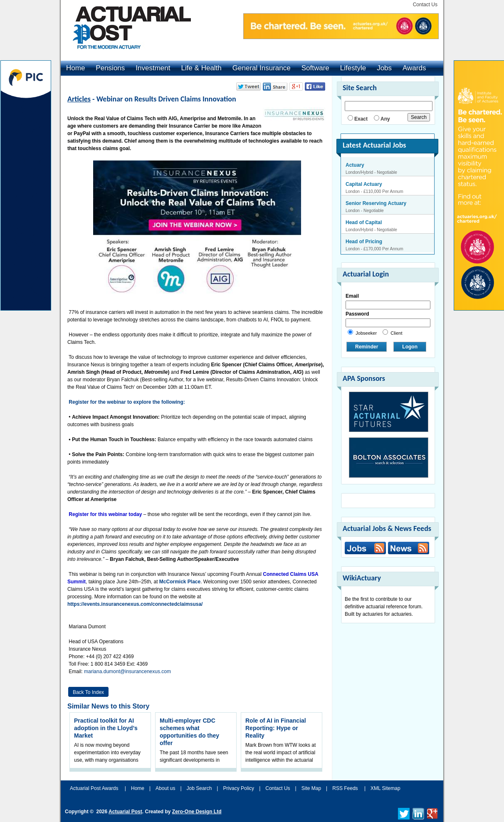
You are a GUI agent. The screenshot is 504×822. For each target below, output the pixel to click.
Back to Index (88, 692)
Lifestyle (353, 68)
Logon (410, 347)
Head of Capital (364, 222)
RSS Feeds (345, 788)
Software (315, 68)
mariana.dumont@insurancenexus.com (127, 671)
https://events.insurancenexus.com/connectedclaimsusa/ (135, 604)
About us (165, 788)
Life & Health (201, 68)
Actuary (355, 165)
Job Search (199, 788)
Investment (153, 68)
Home (75, 68)
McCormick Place (180, 582)
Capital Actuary (364, 184)
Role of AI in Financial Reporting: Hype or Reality (276, 728)
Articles (79, 99)
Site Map (311, 788)
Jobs (384, 68)
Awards (414, 68)
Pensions (110, 68)
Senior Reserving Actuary (376, 203)
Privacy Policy (238, 788)
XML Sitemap (385, 788)
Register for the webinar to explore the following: (127, 402)
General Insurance (262, 68)
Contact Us (425, 5)
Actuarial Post (125, 812)
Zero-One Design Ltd (197, 812)
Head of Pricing (364, 242)
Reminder (367, 347)
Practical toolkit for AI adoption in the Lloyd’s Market (106, 728)
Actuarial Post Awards (95, 788)
